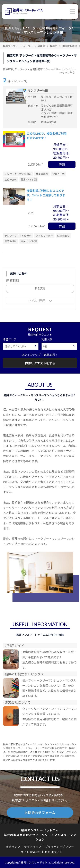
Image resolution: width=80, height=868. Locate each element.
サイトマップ (33, 847)
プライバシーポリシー (60, 847)
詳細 (62, 164)
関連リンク (13, 847)
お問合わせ (52, 852)
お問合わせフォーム (40, 812)
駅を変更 (40, 288)
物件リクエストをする (40, 363)
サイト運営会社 (31, 852)
